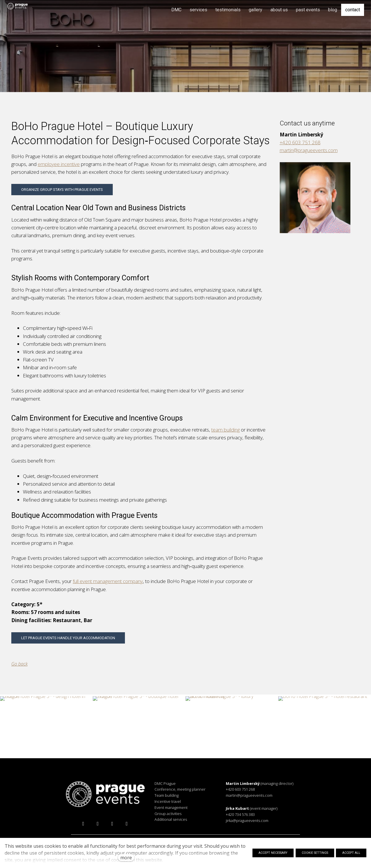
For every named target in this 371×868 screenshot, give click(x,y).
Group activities (168, 814)
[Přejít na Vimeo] (127, 824)
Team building (167, 795)
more (126, 858)
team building (225, 431)
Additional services (171, 819)
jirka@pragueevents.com (247, 821)
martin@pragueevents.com (309, 152)
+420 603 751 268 (300, 144)
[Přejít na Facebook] (83, 824)
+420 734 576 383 (240, 814)
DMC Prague (165, 783)
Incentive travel (168, 801)
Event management (171, 807)
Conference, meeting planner (180, 789)
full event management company (108, 583)
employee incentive (59, 166)
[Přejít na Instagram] (98, 824)
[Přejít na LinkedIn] (112, 824)
